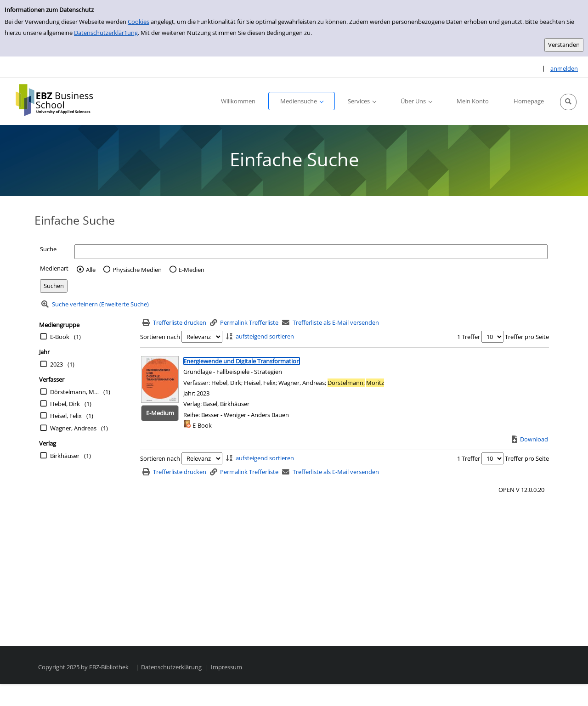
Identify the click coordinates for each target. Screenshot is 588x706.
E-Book (60, 337)
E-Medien (192, 270)
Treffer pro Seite (527, 337)
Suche (48, 249)
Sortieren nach (160, 337)
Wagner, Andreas (73, 428)
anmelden (564, 68)
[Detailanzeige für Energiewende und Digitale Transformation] (242, 361)
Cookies (139, 22)
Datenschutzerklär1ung (106, 33)
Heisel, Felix (66, 416)
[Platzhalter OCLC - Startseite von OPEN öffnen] (61, 100)
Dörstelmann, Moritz (74, 392)
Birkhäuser (65, 456)
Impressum (226, 667)
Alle (91, 270)
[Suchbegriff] (311, 251)
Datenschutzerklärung (171, 667)
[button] (568, 102)
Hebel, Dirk (65, 404)
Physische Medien (137, 270)
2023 (57, 364)
